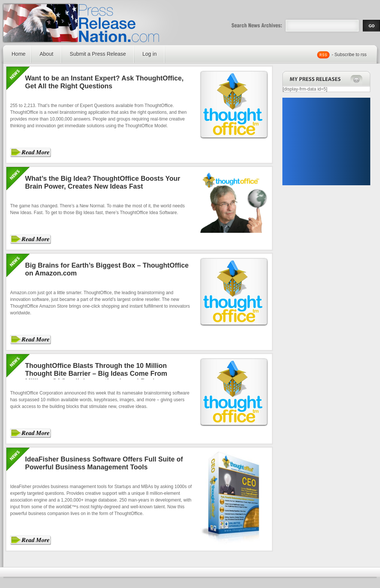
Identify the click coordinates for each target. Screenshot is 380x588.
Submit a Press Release (98, 54)
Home (19, 54)
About (47, 54)
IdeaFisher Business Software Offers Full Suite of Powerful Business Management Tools (104, 463)
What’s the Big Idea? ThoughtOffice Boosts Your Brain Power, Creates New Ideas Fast (103, 182)
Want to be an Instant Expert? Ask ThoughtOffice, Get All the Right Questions (104, 82)
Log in (150, 54)
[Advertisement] (326, 141)
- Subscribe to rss (349, 55)
